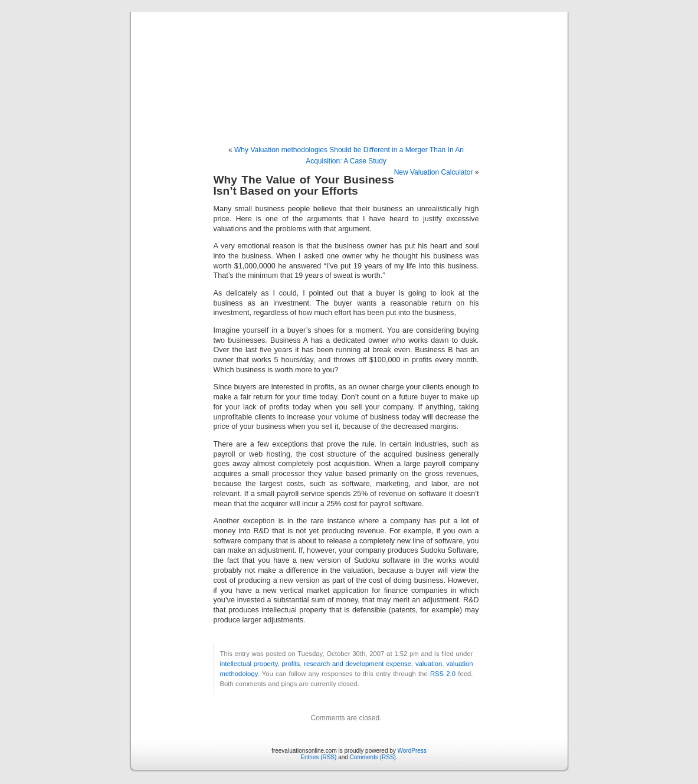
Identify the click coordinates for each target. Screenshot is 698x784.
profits (291, 664)
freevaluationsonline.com (349, 66)
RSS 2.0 (443, 674)
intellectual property (249, 664)
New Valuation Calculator (434, 172)
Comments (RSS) (373, 757)
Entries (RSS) (318, 757)
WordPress (412, 751)
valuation (429, 664)
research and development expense (358, 664)
